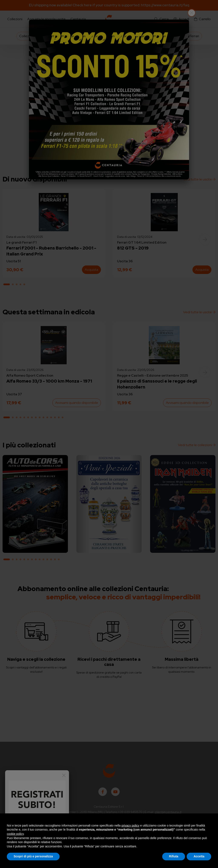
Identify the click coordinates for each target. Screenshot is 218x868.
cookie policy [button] (15, 834)
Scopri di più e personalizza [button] (33, 856)
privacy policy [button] (131, 825)
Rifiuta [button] (174, 856)
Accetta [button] (199, 856)
